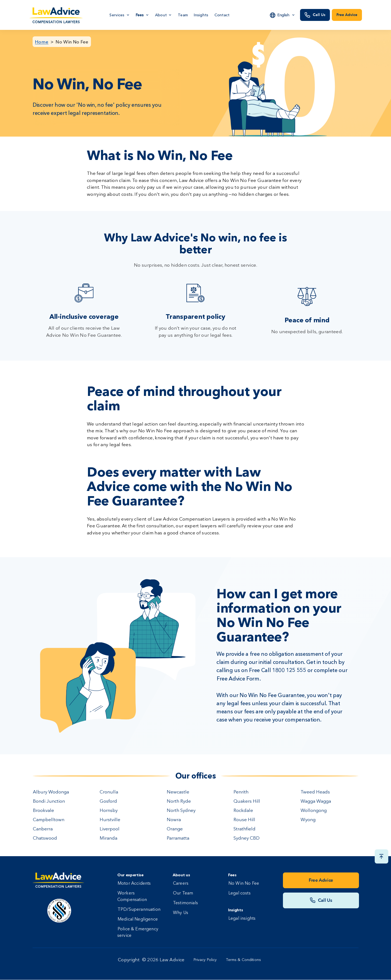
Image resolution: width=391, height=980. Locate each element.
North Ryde (179, 801)
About (161, 15)
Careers (181, 884)
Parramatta (178, 838)
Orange (175, 829)
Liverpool (110, 829)
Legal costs (239, 893)
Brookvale (43, 811)
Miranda (108, 838)
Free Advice (347, 15)
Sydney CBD (247, 838)
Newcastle (178, 792)
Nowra (174, 820)
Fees (140, 15)
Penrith (241, 792)
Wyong (308, 820)
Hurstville (110, 820)
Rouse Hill (244, 820)
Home (42, 42)
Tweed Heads (315, 792)
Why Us (181, 913)
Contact (222, 15)
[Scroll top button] (381, 856)
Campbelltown (49, 820)
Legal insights (242, 919)
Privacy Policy (205, 960)
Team (183, 15)
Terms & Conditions (244, 960)
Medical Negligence (138, 919)
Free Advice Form (238, 679)
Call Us (319, 15)
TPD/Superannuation (139, 910)
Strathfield (245, 829)
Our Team (183, 893)
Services (117, 15)
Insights (201, 15)
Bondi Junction (49, 801)
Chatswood (45, 838)
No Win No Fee (72, 42)
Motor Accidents (134, 884)
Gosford (108, 801)
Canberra (43, 829)
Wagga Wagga (316, 801)
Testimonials (185, 903)
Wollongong (314, 811)
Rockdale (243, 811)
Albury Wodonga (51, 792)
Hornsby (109, 811)
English (283, 15)
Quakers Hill (247, 801)
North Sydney (181, 811)
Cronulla (109, 792)
